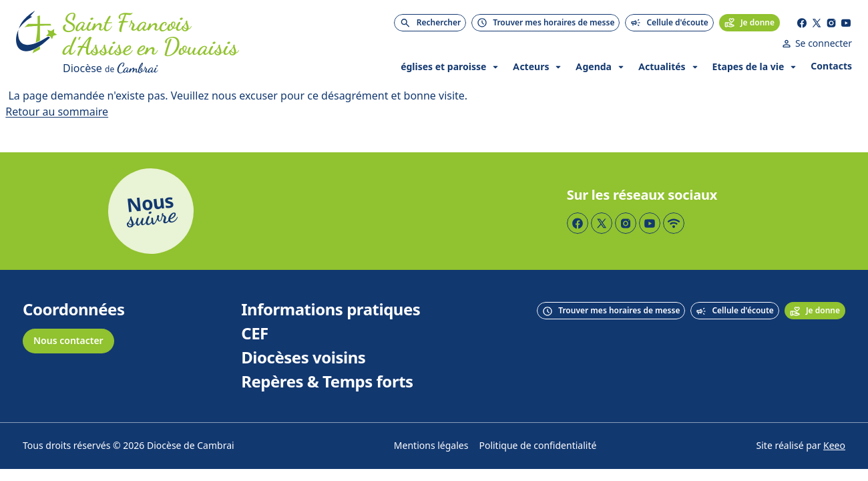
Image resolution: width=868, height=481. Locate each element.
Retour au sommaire (57, 112)
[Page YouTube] (846, 23)
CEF (255, 334)
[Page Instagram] (831, 23)
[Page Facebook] (802, 23)
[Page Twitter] (817, 23)
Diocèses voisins (303, 358)
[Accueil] (37, 44)
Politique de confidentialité (537, 446)
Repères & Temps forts (327, 382)
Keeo (834, 446)
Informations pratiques (331, 310)
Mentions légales (431, 446)
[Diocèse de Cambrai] (202, 68)
